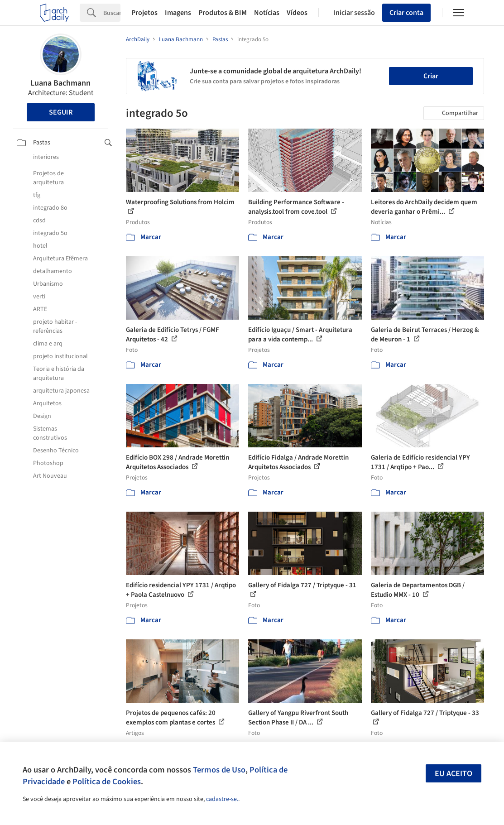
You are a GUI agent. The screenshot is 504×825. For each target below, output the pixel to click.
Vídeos (297, 13)
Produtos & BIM (223, 13)
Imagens (178, 13)
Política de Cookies (107, 782)
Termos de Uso (219, 770)
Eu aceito (454, 774)
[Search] (112, 13)
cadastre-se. (222, 799)
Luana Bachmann (60, 83)
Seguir (61, 112)
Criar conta (406, 13)
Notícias (267, 13)
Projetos (144, 13)
